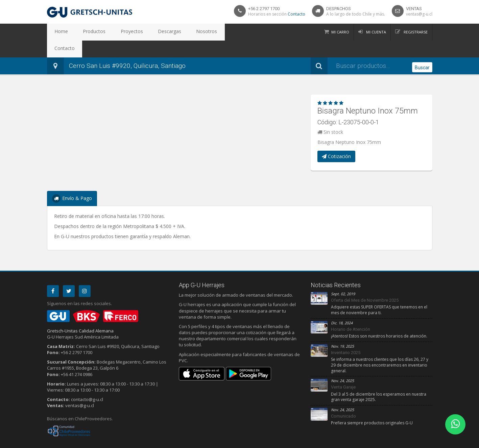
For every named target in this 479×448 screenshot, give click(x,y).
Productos (85, 32)
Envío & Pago (72, 182)
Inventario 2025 (346, 336)
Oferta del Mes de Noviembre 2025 (365, 283)
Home (58, 32)
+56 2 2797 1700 (264, 9)
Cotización (336, 139)
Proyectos (116, 32)
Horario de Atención (351, 312)
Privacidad (71, 442)
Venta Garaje (343, 370)
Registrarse (415, 32)
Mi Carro (340, 32)
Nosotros (178, 32)
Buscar (422, 49)
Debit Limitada (417, 442)
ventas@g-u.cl (419, 14)
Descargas (147, 32)
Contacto (296, 14)
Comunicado (343, 399)
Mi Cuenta (376, 32)
